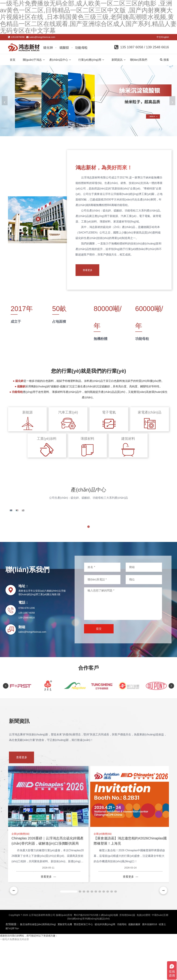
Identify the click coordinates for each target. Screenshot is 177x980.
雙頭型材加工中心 (83, 958)
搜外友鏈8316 (150, 958)
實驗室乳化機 (65, 958)
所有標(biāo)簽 (127, 948)
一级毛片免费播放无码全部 (14, 973)
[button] (171, 101)
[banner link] (88, 101)
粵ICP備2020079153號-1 (87, 948)
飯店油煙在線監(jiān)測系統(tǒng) (38, 958)
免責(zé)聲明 (143, 948)
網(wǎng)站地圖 (110, 948)
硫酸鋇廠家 (134, 958)
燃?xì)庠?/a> (12, 962)
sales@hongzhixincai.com (42, 37)
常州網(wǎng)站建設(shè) (96, 952)
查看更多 (91, 270)
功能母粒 (122, 958)
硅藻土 (162, 958)
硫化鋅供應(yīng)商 (105, 958)
